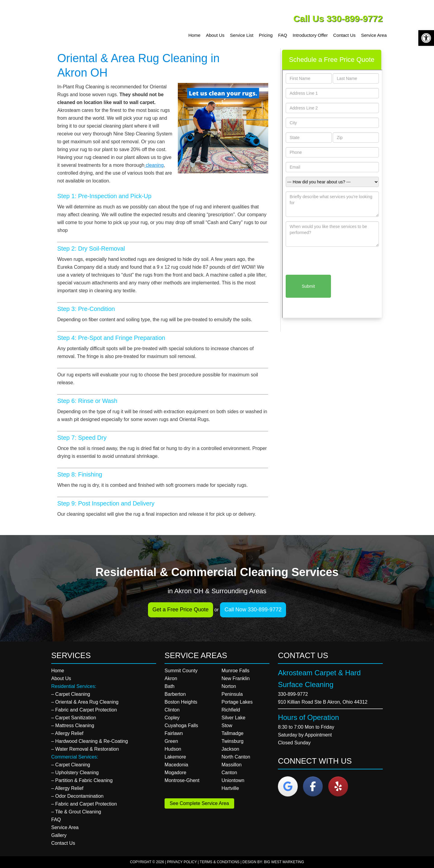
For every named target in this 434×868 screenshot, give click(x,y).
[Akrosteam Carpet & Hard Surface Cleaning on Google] (288, 786)
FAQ (56, 820)
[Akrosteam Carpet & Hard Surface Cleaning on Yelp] (338, 786)
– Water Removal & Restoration (85, 749)
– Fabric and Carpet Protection (84, 710)
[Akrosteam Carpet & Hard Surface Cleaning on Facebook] (313, 786)
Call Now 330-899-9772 (253, 610)
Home (58, 671)
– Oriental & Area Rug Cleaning (85, 702)
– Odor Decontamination (77, 796)
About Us (61, 678)
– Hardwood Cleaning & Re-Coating (90, 741)
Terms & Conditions (220, 862)
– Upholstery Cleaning (75, 773)
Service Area (65, 827)
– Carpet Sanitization (74, 718)
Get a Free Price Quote (181, 610)
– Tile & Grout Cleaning (76, 812)
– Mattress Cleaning (73, 725)
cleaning (154, 165)
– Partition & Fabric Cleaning (82, 780)
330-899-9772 (293, 694)
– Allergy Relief (67, 733)
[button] (426, 38)
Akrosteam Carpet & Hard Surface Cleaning (98, 24)
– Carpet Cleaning (71, 694)
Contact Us (63, 843)
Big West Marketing (284, 862)
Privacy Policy (182, 862)
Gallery (59, 835)
